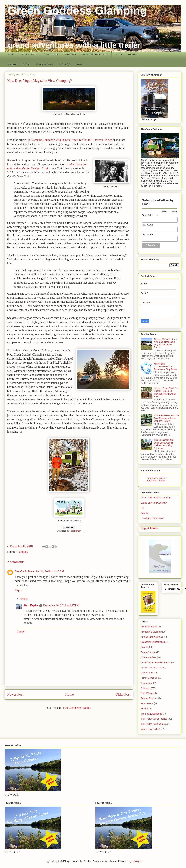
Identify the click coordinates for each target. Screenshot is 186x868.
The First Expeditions (151, 714)
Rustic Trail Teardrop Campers (156, 498)
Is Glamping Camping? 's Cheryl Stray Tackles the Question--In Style (71, 140)
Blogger (137, 861)
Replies (24, 599)
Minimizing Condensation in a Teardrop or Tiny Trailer (166, 366)
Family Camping (149, 678)
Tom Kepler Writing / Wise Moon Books (157, 479)
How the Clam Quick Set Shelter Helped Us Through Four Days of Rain (166, 392)
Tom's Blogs (65, 64)
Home (11, 54)
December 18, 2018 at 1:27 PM (61, 605)
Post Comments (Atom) (77, 708)
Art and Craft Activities (152, 637)
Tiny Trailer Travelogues (153, 724)
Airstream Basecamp (151, 632)
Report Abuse (149, 528)
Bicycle (26, 64)
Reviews (12, 64)
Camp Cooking (148, 652)
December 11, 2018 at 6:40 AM (46, 571)
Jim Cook (21, 571)
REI (143, 508)
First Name (147, 225)
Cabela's (145, 513)
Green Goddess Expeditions (95, 54)
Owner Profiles (51, 54)
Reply (18, 590)
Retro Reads (147, 703)
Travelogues (70, 54)
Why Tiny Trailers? (29, 54)
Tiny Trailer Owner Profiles (154, 719)
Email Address (150, 215)
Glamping (133, 54)
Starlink (145, 709)
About (80, 64)
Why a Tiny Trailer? (150, 729)
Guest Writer (147, 693)
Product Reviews (149, 698)
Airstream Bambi (149, 627)
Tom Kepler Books (44, 64)
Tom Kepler (31, 605)
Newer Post (15, 694)
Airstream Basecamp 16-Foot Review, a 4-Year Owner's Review (166, 418)
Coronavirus (147, 673)
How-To (118, 54)
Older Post (123, 694)
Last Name (147, 234)
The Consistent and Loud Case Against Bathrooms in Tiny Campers (164, 444)
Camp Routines (149, 657)
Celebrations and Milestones (155, 663)
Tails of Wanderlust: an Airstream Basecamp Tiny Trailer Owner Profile (165, 343)
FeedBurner (75, 531)
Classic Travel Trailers (152, 668)
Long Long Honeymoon (153, 518)
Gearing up (146, 683)
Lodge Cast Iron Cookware (154, 503)
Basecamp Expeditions (152, 642)
